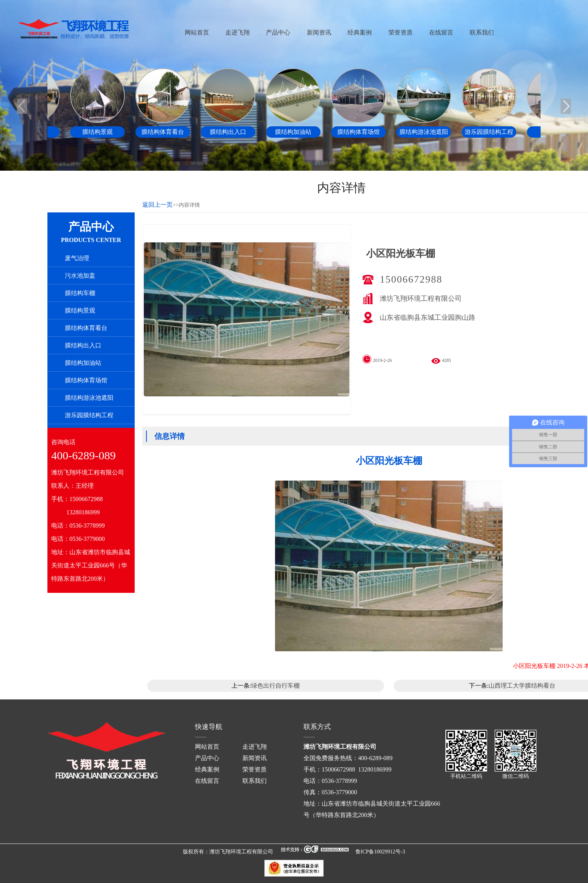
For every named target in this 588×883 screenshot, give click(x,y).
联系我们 (482, 32)
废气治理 (77, 258)
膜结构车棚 (80, 293)
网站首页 (197, 32)
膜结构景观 (80, 310)
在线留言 (441, 32)
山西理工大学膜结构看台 (522, 686)
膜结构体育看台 (86, 328)
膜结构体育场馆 (86, 380)
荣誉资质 (401, 32)
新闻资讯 (319, 32)
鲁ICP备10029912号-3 (380, 852)
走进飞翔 (237, 32)
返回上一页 (157, 205)
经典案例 (360, 32)
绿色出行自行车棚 (275, 686)
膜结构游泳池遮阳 (89, 398)
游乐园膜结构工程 (89, 415)
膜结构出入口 (83, 345)
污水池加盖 (80, 276)
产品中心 (278, 32)
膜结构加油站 (83, 363)
